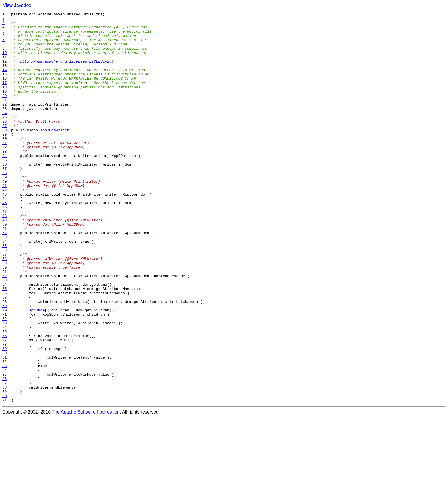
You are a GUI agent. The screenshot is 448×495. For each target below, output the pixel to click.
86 (5, 452)
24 (5, 133)
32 (5, 174)
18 (5, 102)
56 (5, 298)
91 (5, 478)
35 (5, 190)
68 (5, 360)
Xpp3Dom (37, 370)
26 (5, 144)
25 (5, 138)
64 (5, 339)
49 (5, 262)
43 (5, 231)
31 (5, 169)
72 (5, 380)
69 (5, 365)
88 (5, 463)
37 (5, 200)
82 (5, 432)
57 (5, 303)
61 (5, 324)
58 (5, 308)
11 (5, 66)
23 (5, 128)
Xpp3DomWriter (55, 154)
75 (5, 396)
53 (5, 283)
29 (5, 159)
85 (5, 447)
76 (5, 401)
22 (5, 123)
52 (5, 277)
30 (5, 164)
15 (5, 87)
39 (5, 210)
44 (5, 236)
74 (5, 391)
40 (5, 216)
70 (5, 370)
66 (5, 349)
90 (5, 473)
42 (5, 226)
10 (5, 61)
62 (5, 329)
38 (5, 205)
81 (5, 427)
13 (5, 77)
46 (5, 246)
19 (5, 108)
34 (5, 185)
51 (5, 272)
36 (5, 195)
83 (5, 437)
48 (5, 257)
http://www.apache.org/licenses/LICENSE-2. (66, 71)
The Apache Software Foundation (86, 490)
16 (5, 92)
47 (5, 252)
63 (5, 334)
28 (5, 154)
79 (5, 416)
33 (5, 180)
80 (5, 422)
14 (5, 82)
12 (5, 71)
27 (5, 149)
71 (5, 375)
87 (5, 458)
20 (5, 113)
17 (5, 97)
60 (5, 319)
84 (5, 442)
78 (5, 411)
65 (5, 344)
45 (5, 241)
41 (5, 221)
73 (5, 385)
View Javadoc (17, 5)
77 (5, 406)
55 (5, 293)
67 (5, 355)
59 (5, 313)
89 (5, 468)
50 (5, 267)
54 (5, 288)
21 (5, 118)
